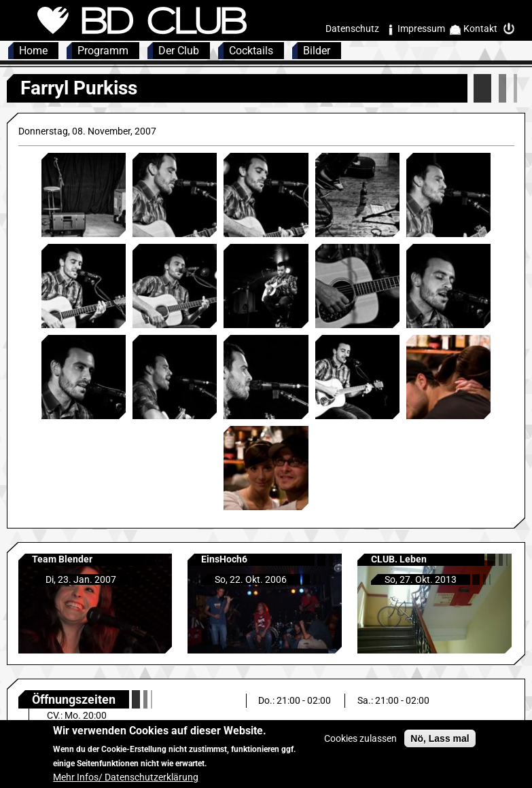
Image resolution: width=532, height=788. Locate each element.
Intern (512, 29)
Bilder (317, 51)
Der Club (179, 51)
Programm (103, 51)
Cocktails (251, 51)
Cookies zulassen (360, 744)
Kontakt (480, 29)
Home (33, 51)
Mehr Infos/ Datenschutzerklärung (126, 783)
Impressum (421, 29)
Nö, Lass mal (440, 744)
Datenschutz (352, 29)
